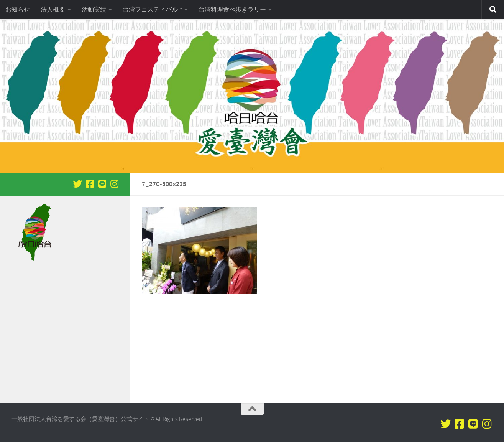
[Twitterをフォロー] (77, 184)
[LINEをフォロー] (102, 184)
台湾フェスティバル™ (152, 9)
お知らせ (18, 9)
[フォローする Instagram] (114, 184)
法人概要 (53, 9)
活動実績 (94, 9)
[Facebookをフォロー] (90, 184)
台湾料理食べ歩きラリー (232, 9)
